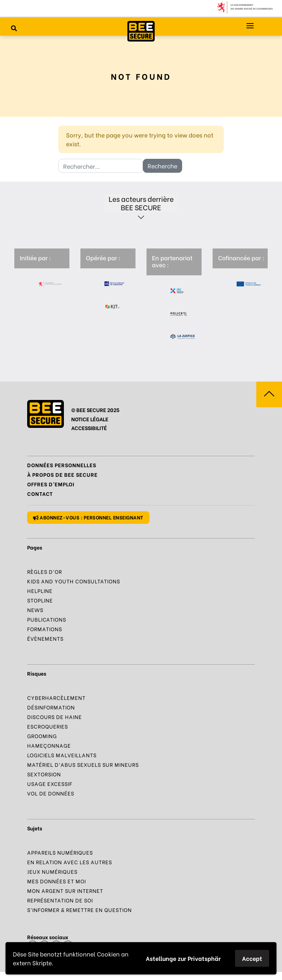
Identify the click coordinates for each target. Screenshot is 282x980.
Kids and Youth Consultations (74, 581)
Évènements (45, 638)
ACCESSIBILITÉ (89, 428)
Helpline (40, 591)
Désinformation (51, 707)
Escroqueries (48, 726)
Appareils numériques (60, 852)
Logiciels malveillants (62, 755)
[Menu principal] (250, 26)
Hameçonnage (49, 745)
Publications (47, 619)
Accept (252, 958)
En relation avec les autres (70, 862)
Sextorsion (44, 774)
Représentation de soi (60, 900)
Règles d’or (45, 571)
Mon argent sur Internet (65, 890)
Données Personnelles (62, 465)
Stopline (40, 600)
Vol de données (51, 793)
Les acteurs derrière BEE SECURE (141, 203)
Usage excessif (50, 784)
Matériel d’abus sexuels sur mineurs (83, 764)
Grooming (42, 736)
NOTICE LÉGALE (90, 419)
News (35, 610)
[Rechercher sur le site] (14, 28)
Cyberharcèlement (56, 698)
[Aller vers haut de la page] (269, 394)
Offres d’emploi (51, 484)
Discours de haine (55, 717)
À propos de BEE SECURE (62, 474)
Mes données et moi (57, 881)
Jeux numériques (52, 871)
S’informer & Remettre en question (79, 910)
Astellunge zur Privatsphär (183, 958)
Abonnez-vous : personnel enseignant (88, 517)
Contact (40, 493)
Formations (45, 629)
